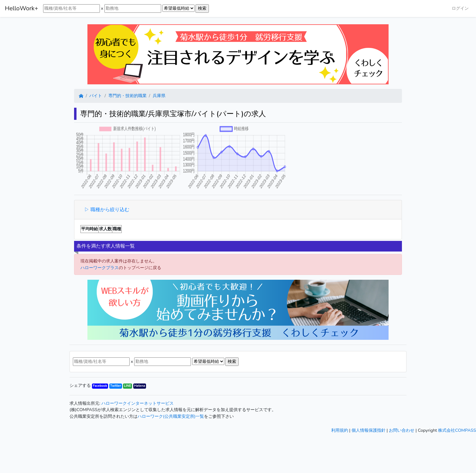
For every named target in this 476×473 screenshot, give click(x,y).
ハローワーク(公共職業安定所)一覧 (171, 416)
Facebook (100, 386)
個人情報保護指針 (369, 430)
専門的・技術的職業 (127, 96)
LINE (127, 386)
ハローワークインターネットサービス (138, 403)
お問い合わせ (402, 430)
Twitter (116, 386)
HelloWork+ (22, 8)
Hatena (140, 386)
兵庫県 (159, 96)
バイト (96, 96)
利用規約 (340, 430)
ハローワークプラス (100, 268)
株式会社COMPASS (457, 430)
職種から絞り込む (109, 210)
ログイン (460, 8)
